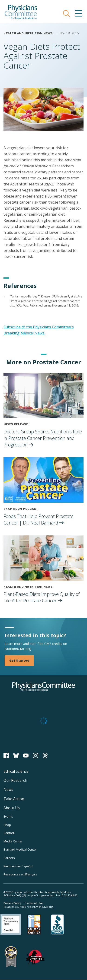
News (8, 789)
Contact (9, 833)
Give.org (47, 907)
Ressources (20, 874)
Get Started (19, 660)
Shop (7, 825)
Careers (9, 858)
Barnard (20, 849)
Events (8, 816)
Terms (34, 903)
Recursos (18, 866)
